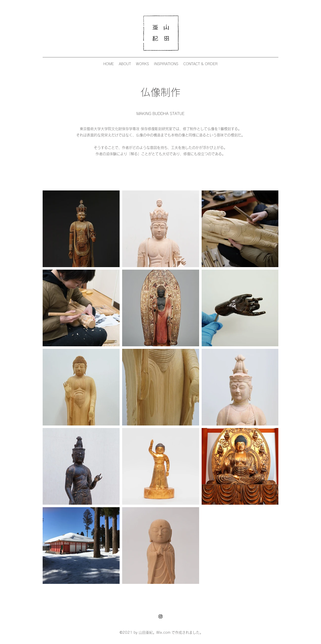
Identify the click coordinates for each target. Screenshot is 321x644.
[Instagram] (160, 616)
